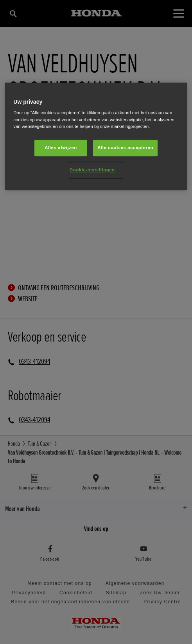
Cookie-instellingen (92, 170)
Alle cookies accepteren (125, 148)
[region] (96, 136)
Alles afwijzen (61, 148)
